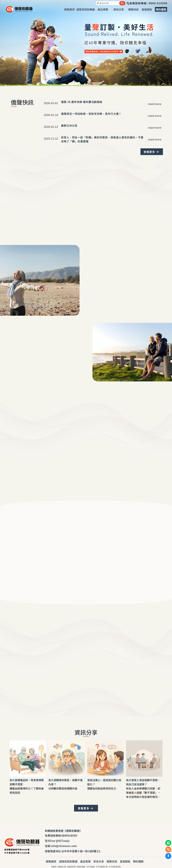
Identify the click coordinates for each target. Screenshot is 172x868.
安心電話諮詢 (102, 696)
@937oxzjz (63, 841)
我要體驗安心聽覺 (20, 369)
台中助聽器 (90, 867)
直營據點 (125, 861)
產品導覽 (85, 861)
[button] (85, 84)
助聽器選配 (81, 867)
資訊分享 (99, 861)
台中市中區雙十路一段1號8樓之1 (81, 851)
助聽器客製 (71, 867)
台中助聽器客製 (115, 867)
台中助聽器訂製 (102, 867)
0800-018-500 (85, 689)
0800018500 (69, 835)
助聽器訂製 (62, 867)
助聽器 (54, 867)
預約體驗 (138, 861)
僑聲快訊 (112, 861)
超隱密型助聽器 (68, 861)
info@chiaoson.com (64, 846)
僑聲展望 (51, 861)
